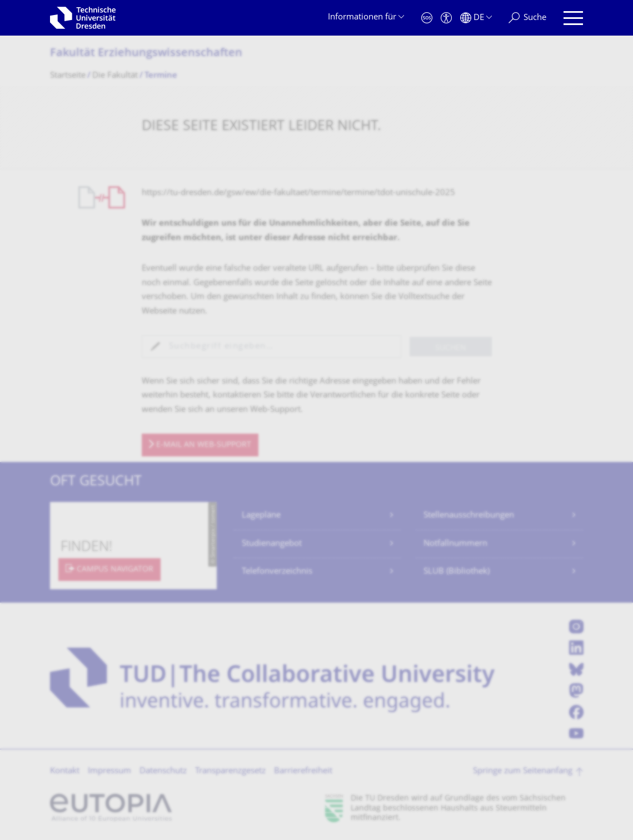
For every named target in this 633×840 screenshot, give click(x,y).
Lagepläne (261, 516)
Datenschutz (163, 771)
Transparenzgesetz (230, 771)
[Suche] (527, 18)
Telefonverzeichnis (277, 572)
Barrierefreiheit (303, 771)
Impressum (109, 771)
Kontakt (65, 771)
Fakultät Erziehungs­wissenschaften (146, 54)
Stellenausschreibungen (469, 516)
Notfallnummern (455, 544)
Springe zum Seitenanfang (523, 771)
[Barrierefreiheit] (446, 18)
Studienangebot (272, 544)
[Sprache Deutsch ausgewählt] (476, 18)
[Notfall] (427, 18)
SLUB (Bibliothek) (457, 572)
